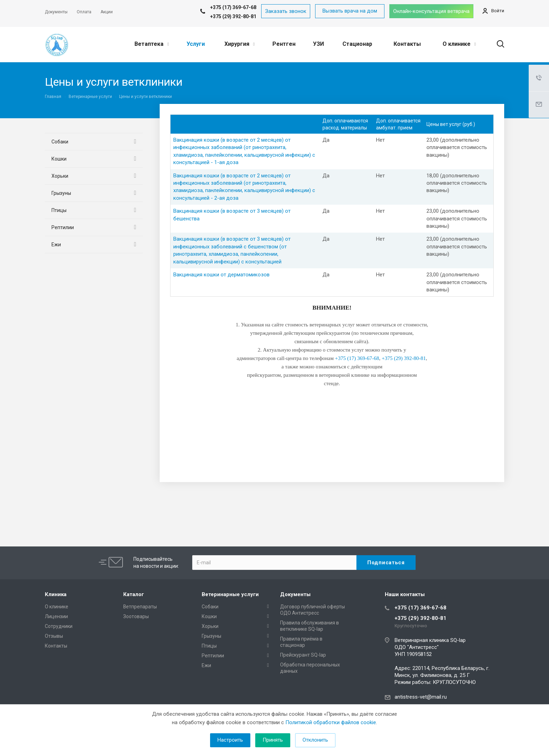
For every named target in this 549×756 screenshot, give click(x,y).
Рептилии (63, 227)
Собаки (60, 142)
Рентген (284, 44)
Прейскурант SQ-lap (303, 655)
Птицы (59, 210)
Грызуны (61, 193)
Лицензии (56, 616)
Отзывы (54, 636)
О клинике (459, 44)
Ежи (56, 245)
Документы (295, 594)
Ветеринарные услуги (230, 594)
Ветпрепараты (140, 607)
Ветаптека (152, 44)
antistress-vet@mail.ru (421, 697)
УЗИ (318, 44)
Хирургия (239, 44)
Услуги (196, 44)
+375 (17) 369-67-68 (421, 608)
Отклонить (315, 740)
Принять (273, 740)
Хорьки (60, 176)
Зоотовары (136, 616)
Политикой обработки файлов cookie (331, 722)
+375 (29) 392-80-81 (233, 16)
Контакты (407, 44)
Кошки (59, 159)
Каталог (134, 594)
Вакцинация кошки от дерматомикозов (221, 275)
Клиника (56, 594)
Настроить (230, 740)
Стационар (357, 44)
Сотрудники (59, 626)
